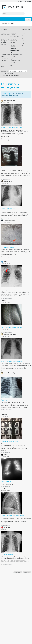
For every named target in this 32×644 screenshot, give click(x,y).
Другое (13, 65)
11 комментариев (7, 332)
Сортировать (4, 71)
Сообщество (11, 23)
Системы (4, 29)
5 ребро (4, 168)
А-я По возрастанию (8, 73)
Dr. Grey (4, 489)
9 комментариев (7, 257)
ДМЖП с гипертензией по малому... (13, 516)
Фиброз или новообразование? (12, 128)
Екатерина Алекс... (7, 141)
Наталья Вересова (9, 220)
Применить (29, 14)
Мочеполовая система (5, 60)
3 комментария (6, 218)
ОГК (2, 288)
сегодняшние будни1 (8, 554)
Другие (24, 46)
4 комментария (6, 487)
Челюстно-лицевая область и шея (15, 35)
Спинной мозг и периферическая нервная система (6, 42)
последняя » (27, 572)
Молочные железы (4, 66)
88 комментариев (7, 410)
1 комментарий (6, 139)
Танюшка (7, 527)
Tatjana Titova (8, 181)
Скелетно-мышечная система (14, 41)
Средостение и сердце (5, 55)
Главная (3, 23)
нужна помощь (6, 482)
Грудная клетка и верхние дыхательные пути (15, 48)
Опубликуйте (8, 94)
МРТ (23, 41)
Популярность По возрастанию (11, 75)
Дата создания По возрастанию (18, 71)
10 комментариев (7, 564)
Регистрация (28, 1)
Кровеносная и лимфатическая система (15, 60)
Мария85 (4, 414)
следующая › (18, 572)
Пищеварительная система (15, 55)
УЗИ (23, 33)
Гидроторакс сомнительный (10, 400)
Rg (23, 36)
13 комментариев (7, 298)
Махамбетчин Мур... (10, 101)
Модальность (25, 29)
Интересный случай (8, 247)
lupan (6, 455)
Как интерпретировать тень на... (12, 327)
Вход (21, 1)
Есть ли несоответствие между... (12, 361)
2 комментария (6, 179)
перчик (4, 300)
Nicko (6, 261)
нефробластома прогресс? (10, 441)
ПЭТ (23, 43)
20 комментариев (7, 371)
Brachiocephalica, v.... (8, 208)
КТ (23, 38)
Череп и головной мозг (5, 34)
